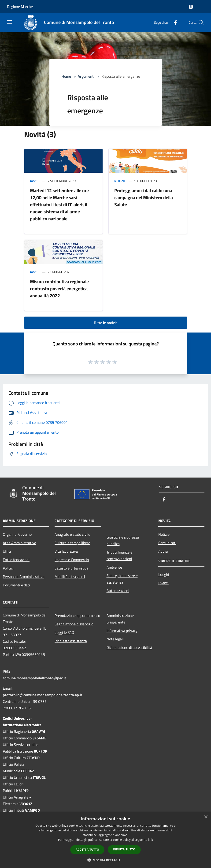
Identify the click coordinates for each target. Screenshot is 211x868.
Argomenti (86, 76)
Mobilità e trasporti (70, 577)
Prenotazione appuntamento (77, 616)
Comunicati (167, 543)
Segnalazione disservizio (74, 624)
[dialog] (105, 840)
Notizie (120, 181)
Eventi (163, 583)
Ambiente (114, 567)
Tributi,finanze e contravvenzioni (119, 555)
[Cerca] (201, 23)
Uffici (7, 551)
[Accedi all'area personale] (191, 7)
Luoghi (164, 574)
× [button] (206, 817)
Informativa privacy (122, 631)
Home (66, 76)
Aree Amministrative (19, 543)
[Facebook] (174, 22)
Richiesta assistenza (71, 641)
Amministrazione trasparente (120, 619)
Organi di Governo (17, 534)
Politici (8, 568)
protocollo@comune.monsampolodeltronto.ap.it (43, 695)
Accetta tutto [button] (87, 850)
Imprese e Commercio (72, 560)
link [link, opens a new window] (150, 840)
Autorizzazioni (118, 591)
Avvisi (35, 181)
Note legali (115, 639)
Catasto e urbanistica (71, 568)
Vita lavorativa (66, 551)
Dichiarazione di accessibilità (129, 647)
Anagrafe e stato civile (72, 534)
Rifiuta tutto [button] (124, 849)
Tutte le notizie (106, 323)
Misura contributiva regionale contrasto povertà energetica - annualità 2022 (60, 289)
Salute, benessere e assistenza (122, 579)
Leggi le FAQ (64, 632)
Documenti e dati (16, 585)
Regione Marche (20, 7)
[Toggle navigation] (9, 22)
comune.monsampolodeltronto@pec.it (34, 678)
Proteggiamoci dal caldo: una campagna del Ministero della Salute (144, 197)
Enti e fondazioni (16, 560)
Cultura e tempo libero (72, 543)
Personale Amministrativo (24, 577)
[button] (106, 860)
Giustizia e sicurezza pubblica (123, 540)
